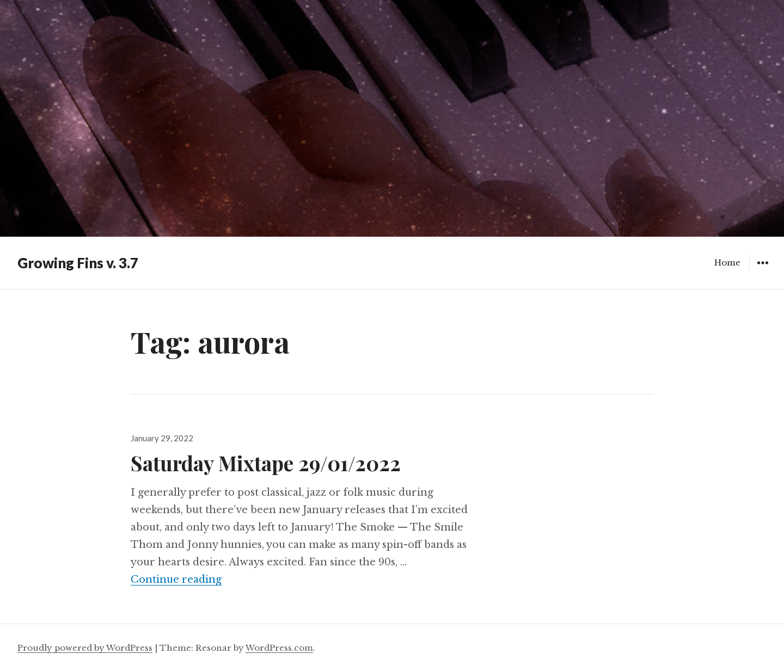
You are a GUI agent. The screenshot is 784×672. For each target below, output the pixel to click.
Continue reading (176, 579)
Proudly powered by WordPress (85, 648)
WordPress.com (279, 648)
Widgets (762, 271)
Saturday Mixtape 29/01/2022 (266, 463)
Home (727, 263)
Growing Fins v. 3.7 (78, 263)
